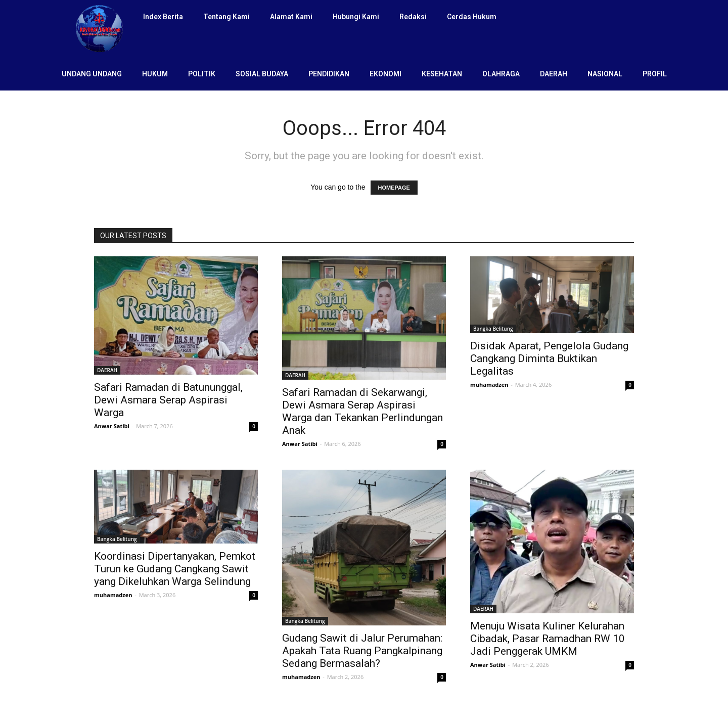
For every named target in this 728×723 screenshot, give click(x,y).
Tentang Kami (226, 17)
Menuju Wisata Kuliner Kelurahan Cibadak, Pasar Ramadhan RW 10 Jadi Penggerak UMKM (548, 639)
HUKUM (155, 74)
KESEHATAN (442, 74)
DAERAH (554, 74)
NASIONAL (605, 74)
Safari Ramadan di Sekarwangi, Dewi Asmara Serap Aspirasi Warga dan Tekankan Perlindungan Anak (362, 411)
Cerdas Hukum (472, 17)
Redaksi (413, 17)
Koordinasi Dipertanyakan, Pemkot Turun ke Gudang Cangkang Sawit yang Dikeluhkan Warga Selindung (175, 569)
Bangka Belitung (493, 329)
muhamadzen (489, 385)
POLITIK (202, 74)
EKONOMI (385, 74)
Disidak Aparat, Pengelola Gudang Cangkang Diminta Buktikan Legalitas (549, 358)
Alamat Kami (291, 17)
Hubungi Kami (356, 17)
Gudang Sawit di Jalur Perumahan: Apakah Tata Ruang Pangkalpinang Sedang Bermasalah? (362, 651)
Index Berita (163, 17)
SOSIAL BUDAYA (262, 74)
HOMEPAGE (394, 188)
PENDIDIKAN (329, 74)
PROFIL (655, 74)
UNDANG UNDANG (92, 74)
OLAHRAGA (501, 74)
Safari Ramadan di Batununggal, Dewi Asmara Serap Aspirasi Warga (168, 400)
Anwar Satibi (112, 426)
